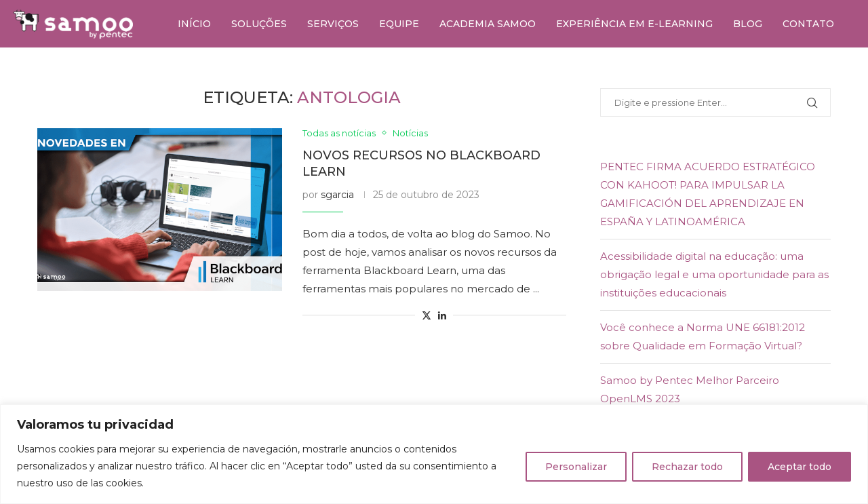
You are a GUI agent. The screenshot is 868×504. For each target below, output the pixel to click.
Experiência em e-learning (634, 24)
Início (194, 24)
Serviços (333, 24)
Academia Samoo (488, 24)
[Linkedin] (835, 73)
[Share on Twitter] (427, 315)
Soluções (259, 24)
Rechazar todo (687, 467)
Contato (808, 24)
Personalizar (576, 467)
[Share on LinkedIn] (442, 315)
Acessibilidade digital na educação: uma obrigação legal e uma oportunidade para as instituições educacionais (714, 274)
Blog (748, 24)
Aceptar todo (800, 467)
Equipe (399, 24)
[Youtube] (850, 73)
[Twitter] (820, 73)
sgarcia (337, 195)
